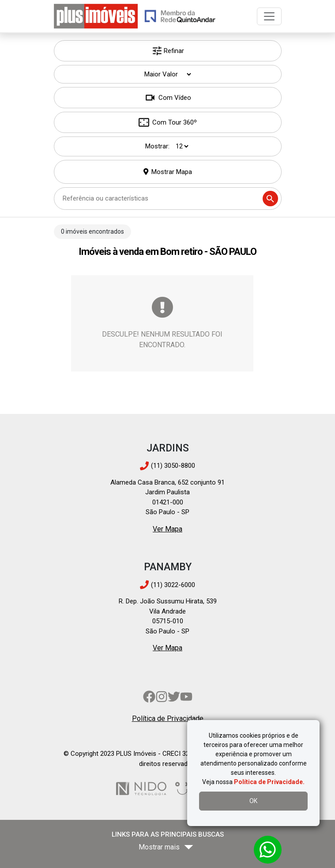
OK (253, 801)
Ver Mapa (167, 529)
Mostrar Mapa (172, 172)
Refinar (168, 51)
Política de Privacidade (168, 718)
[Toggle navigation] (269, 16)
